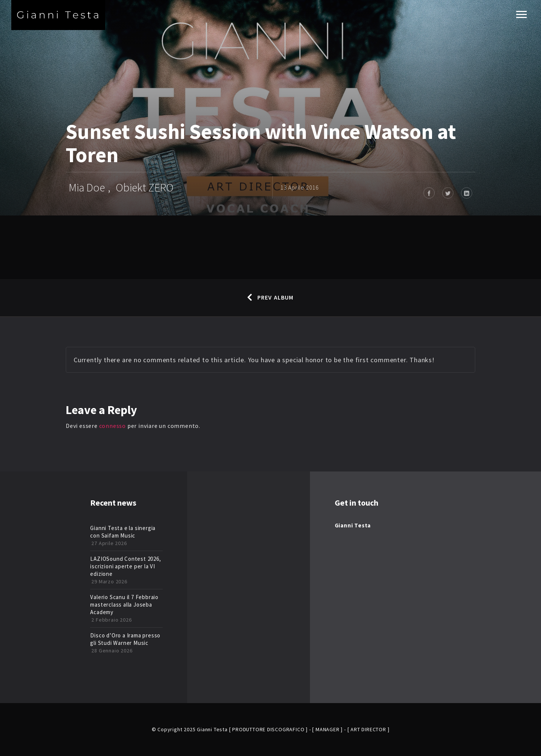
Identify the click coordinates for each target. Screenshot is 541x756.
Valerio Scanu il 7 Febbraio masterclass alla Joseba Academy (124, 605)
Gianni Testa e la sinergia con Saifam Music (123, 532)
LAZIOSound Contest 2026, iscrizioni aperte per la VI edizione (125, 566)
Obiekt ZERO (145, 187)
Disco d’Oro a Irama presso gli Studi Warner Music (125, 639)
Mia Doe (87, 187)
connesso (113, 426)
